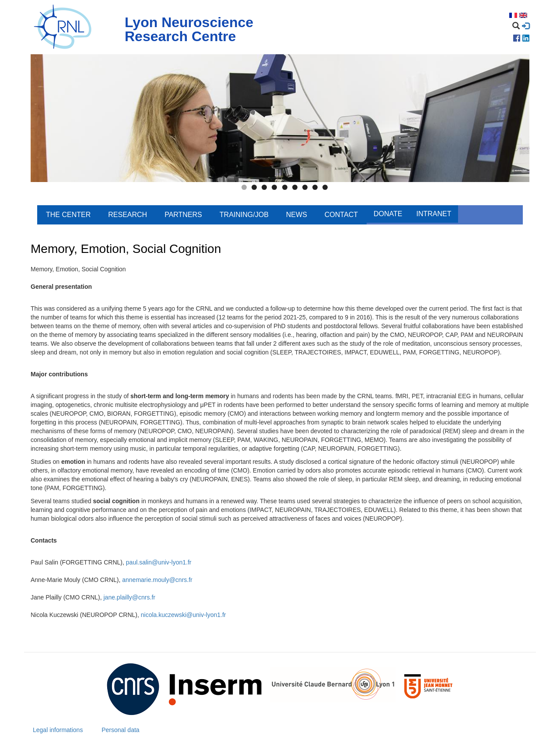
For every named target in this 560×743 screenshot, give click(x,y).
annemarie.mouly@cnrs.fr (157, 580)
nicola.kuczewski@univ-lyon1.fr (184, 615)
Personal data (120, 730)
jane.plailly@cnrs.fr (129, 597)
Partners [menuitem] (183, 215)
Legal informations (58, 730)
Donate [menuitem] (388, 214)
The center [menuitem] (68, 215)
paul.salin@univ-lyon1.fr (159, 562)
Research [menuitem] (128, 215)
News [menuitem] (297, 215)
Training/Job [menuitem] (244, 215)
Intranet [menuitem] (434, 214)
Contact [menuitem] (341, 215)
